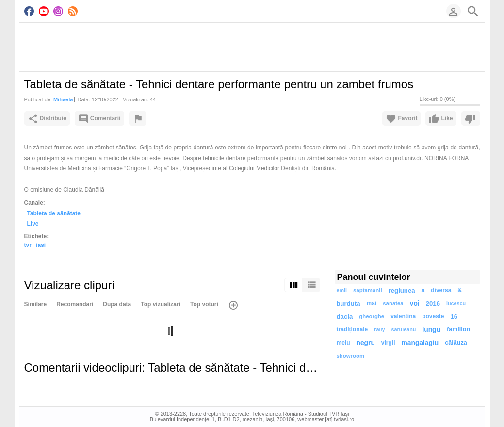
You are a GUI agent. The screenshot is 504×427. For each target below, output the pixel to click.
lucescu (456, 303)
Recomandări (75, 304)
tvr (28, 245)
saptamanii (368, 290)
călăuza (456, 343)
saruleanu (403, 329)
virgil (388, 343)
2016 (433, 304)
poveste (433, 316)
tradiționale (352, 329)
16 (454, 317)
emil (342, 290)
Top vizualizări (161, 304)
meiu (343, 343)
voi (415, 304)
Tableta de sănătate (54, 213)
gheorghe (372, 316)
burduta (349, 304)
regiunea (402, 290)
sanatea (393, 303)
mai (372, 303)
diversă (441, 290)
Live (33, 224)
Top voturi (204, 304)
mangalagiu (420, 343)
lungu (431, 330)
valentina (403, 316)
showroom (351, 356)
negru (366, 343)
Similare (36, 304)
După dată (117, 304)
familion (458, 329)
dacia (345, 317)
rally (379, 329)
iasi (41, 245)
